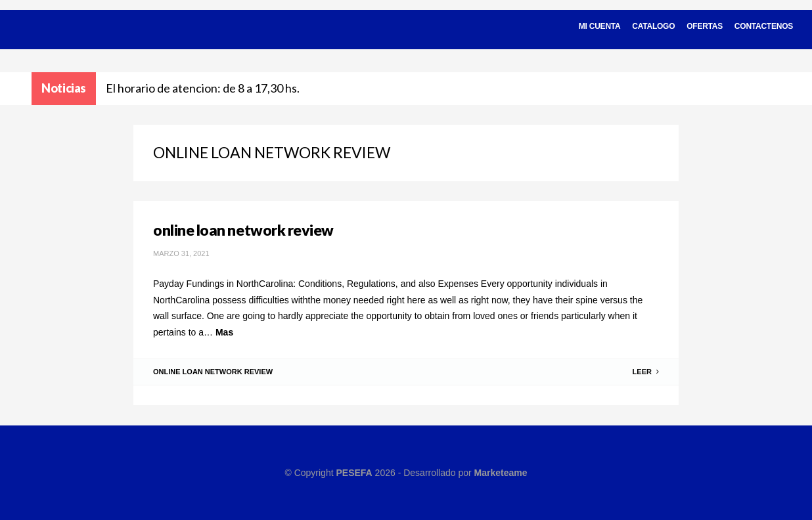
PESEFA (354, 473)
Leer (646, 372)
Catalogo (653, 26)
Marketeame (501, 473)
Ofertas (705, 26)
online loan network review (243, 230)
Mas (224, 332)
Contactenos (764, 26)
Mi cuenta (600, 26)
